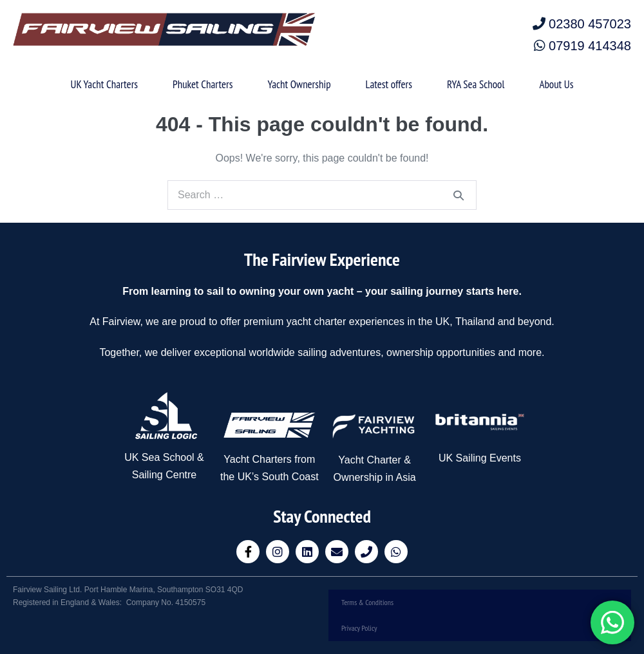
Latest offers (389, 84)
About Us (556, 84)
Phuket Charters (203, 84)
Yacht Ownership (299, 84)
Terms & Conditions (367, 602)
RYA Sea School (476, 84)
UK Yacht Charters (104, 84)
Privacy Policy (359, 628)
